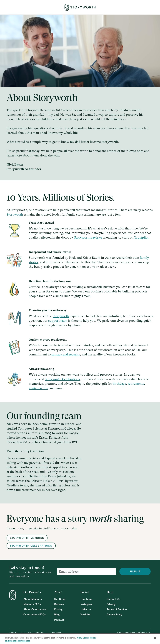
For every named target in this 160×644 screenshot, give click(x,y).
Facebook (86, 599)
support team (58, 321)
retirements (136, 384)
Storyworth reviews (88, 238)
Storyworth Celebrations (62, 379)
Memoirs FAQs (32, 604)
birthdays (119, 384)
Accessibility (114, 615)
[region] (80, 639)
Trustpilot (141, 238)
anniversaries (38, 388)
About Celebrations (35, 609)
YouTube (85, 615)
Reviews (59, 604)
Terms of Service (117, 609)
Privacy (111, 604)
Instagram (87, 604)
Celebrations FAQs (35, 615)
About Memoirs (33, 599)
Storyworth (15, 215)
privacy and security (66, 354)
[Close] (155, 638)
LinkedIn (86, 609)
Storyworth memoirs (27, 538)
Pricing (58, 609)
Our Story (60, 599)
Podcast (59, 620)
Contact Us (113, 599)
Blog (57, 615)
